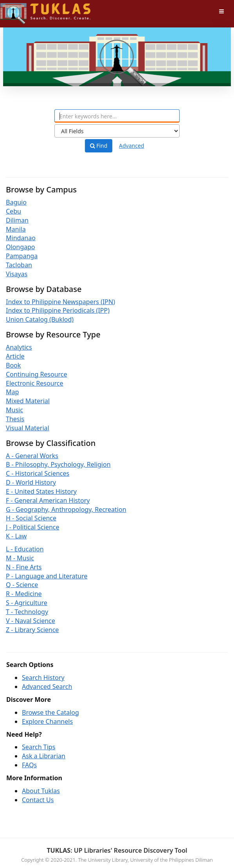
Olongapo (21, 247)
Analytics (19, 347)
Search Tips (39, 747)
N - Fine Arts (24, 567)
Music (14, 410)
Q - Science (22, 585)
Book (13, 365)
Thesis (15, 419)
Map (12, 392)
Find (99, 146)
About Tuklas (41, 791)
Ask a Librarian (44, 756)
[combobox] (117, 116)
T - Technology (27, 612)
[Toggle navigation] (221, 11)
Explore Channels (47, 721)
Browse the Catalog (50, 712)
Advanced (131, 146)
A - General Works (32, 456)
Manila (16, 229)
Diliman (17, 220)
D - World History (31, 482)
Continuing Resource (37, 374)
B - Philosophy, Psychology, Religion (58, 464)
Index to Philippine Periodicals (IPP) (58, 310)
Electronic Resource (35, 383)
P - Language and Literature (47, 576)
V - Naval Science (31, 621)
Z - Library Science (32, 630)
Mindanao (21, 238)
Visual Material (28, 428)
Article (15, 356)
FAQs (29, 765)
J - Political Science (33, 527)
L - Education (25, 549)
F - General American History (48, 500)
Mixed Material (28, 401)
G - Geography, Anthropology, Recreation (66, 509)
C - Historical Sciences (38, 473)
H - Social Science (31, 518)
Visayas (17, 274)
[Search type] (117, 131)
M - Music (20, 558)
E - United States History (41, 491)
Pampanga (22, 256)
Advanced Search (47, 687)
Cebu (13, 211)
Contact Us (38, 800)
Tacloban (19, 265)
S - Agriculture (27, 603)
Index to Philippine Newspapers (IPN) (60, 302)
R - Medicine (24, 594)
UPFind (20, 10)
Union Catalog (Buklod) (40, 319)
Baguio (16, 202)
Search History (43, 678)
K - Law (16, 536)
